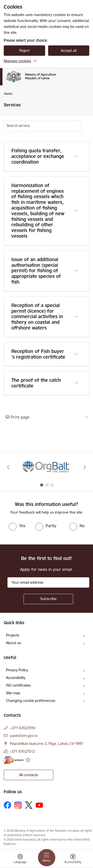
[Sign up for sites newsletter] (48, 599)
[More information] (28, 760)
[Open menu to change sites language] (20, 859)
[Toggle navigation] (47, 858)
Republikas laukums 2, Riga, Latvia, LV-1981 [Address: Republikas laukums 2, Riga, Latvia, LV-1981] (47, 743)
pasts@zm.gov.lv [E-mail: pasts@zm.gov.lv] (24, 736)
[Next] (85, 467)
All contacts (29, 775)
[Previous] (8, 467)
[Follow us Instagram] (18, 805)
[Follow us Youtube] (39, 805)
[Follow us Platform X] (29, 805)
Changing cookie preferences (31, 701)
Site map (13, 693)
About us (14, 643)
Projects (13, 635)
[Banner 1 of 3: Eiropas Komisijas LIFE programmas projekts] (46, 467)
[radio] (17, 526)
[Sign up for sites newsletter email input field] (48, 582)
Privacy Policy (17, 670)
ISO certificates (18, 685)
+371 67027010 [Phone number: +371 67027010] (23, 728)
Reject (24, 50)
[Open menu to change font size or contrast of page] (73, 859)
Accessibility (16, 678)
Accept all (69, 50)
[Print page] (46, 417)
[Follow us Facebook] (7, 805)
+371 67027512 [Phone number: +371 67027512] (22, 751)
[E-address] (14, 760)
